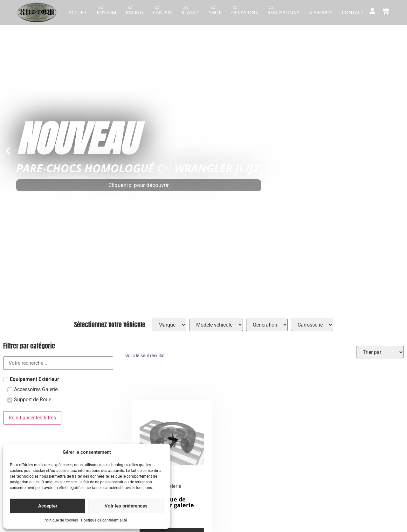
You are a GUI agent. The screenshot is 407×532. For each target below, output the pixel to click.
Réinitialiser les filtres (32, 418)
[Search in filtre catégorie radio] (58, 363)
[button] (8, 151)
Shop (215, 12)
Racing (135, 12)
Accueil (78, 12)
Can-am (162, 12)
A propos (321, 12)
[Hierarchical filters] (169, 325)
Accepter (48, 506)
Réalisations (283, 12)
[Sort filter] (380, 352)
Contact (353, 12)
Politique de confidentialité (104, 520)
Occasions (245, 12)
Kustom (107, 12)
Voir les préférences (126, 506)
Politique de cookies (61, 520)
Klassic (190, 12)
